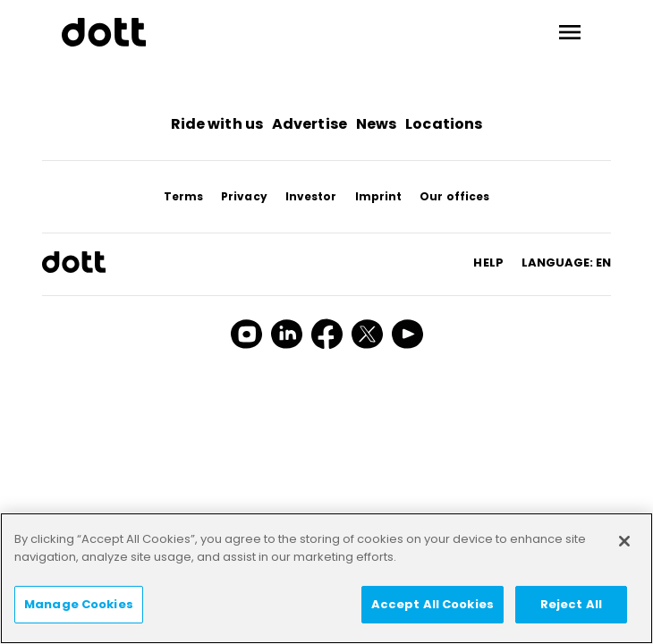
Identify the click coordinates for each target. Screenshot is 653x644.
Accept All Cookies (433, 604)
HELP (488, 263)
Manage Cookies (79, 604)
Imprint (379, 196)
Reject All (571, 604)
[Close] (624, 541)
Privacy (244, 196)
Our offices (454, 196)
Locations (444, 124)
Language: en (566, 263)
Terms (184, 196)
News (376, 124)
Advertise (310, 124)
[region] (326, 578)
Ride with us (217, 124)
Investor (311, 196)
